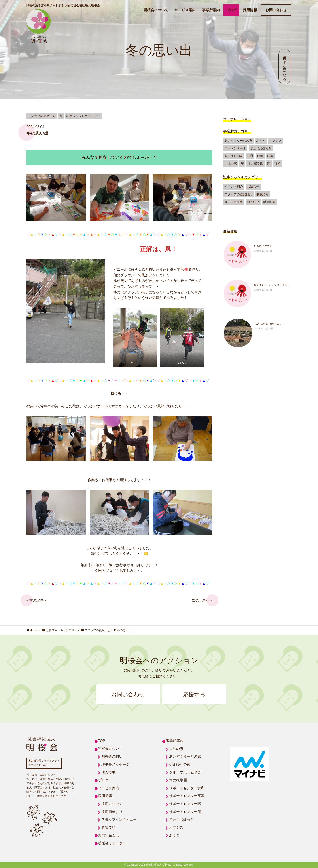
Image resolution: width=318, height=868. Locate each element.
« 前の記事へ (37, 600)
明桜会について (156, 10)
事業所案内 (211, 10)
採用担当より (112, 812)
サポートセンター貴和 (187, 788)
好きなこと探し (263, 246)
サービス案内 (185, 10)
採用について (112, 804)
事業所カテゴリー (237, 131)
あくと (261, 141)
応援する (194, 694)
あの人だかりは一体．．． (271, 324)
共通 (250, 156)
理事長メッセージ (115, 764)
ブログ (231, 10)
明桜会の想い (112, 756)
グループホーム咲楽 (185, 772)
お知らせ (253, 187)
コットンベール (235, 148)
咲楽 (270, 156)
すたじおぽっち (261, 148)
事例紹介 (262, 194)
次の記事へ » (202, 600)
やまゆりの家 (234, 156)
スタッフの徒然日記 (238, 194)
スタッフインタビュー (119, 819)
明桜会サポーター (112, 843)
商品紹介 (253, 202)
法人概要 (108, 772)
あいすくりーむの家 (238, 141)
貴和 (277, 163)
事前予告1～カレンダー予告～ (272, 285)
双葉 (260, 156)
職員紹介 (269, 202)
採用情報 (250, 10)
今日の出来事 (234, 202)
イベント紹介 (234, 187)
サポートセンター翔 (185, 812)
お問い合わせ (276, 10)
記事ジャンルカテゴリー (242, 177)
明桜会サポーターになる (285, 66)
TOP (102, 741)
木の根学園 (256, 163)
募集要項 (108, 827)
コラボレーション (237, 119)
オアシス (276, 141)
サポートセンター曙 (185, 804)
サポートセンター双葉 (187, 796)
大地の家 (231, 163)
